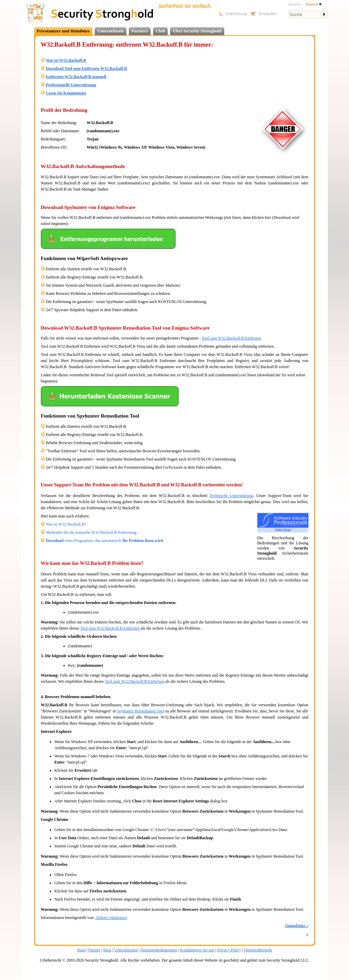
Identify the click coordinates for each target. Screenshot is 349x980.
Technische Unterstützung (231, 496)
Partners (140, 31)
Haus (81, 950)
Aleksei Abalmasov (111, 918)
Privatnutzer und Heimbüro (63, 31)
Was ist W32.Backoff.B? (66, 524)
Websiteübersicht (258, 950)
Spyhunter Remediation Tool (140, 711)
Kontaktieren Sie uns (197, 950)
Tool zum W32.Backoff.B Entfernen (231, 338)
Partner (94, 950)
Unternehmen (111, 31)
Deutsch (314, 4)
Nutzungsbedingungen (159, 950)
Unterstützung (126, 950)
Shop (107, 950)
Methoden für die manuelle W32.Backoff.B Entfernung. (92, 532)
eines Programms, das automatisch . (105, 541)
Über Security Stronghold (197, 31)
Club (160, 31)
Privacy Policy (229, 950)
